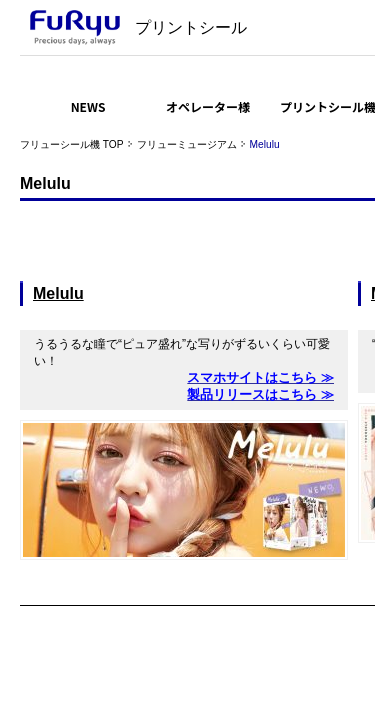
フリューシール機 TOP (72, 144)
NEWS (88, 106)
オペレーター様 (208, 106)
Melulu (58, 293)
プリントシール (191, 27)
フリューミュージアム (187, 144)
